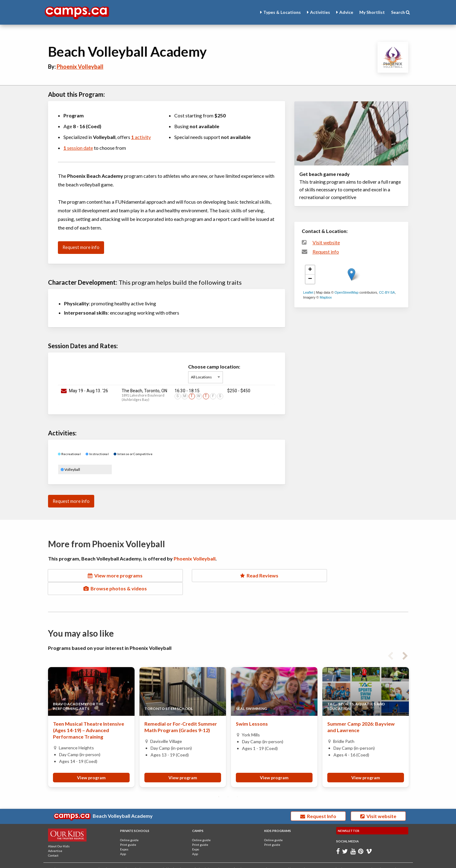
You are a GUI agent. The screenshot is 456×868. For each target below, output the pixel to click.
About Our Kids (59, 833)
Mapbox (326, 297)
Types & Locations (282, 12)
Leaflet (308, 292)
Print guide (128, 832)
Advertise (55, 838)
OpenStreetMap (347, 292)
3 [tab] (237, 784)
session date (78, 148)
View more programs (105, 575)
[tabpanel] (91, 714)
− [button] (310, 279)
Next (405, 642)
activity (141, 137)
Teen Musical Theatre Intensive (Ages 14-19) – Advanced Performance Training (89, 717)
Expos (124, 836)
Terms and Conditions (373, 856)
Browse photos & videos (351, 575)
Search (400, 12)
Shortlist (372, 12)
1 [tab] (219, 784)
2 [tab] (228, 784)
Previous (390, 642)
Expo (196, 836)
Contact (53, 842)
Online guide (129, 827)
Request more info (81, 247)
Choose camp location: (214, 373)
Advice (346, 12)
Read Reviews (228, 575)
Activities (320, 12)
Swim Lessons (252, 711)
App (123, 841)
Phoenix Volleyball (80, 67)
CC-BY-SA (387, 292)
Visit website (326, 242)
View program (91, 765)
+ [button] (310, 270)
